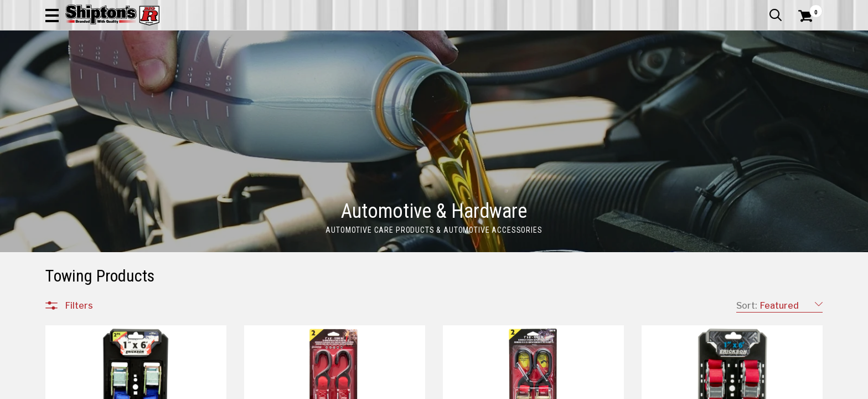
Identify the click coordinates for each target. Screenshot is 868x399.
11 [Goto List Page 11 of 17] (616, 388)
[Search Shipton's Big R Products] (434, 40)
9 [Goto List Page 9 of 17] (582, 388)
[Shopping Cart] (804, 40)
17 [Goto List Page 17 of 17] (665, 388)
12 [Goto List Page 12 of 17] (632, 388)
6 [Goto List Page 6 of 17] (533, 388)
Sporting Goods (734, 75)
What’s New (761, 8)
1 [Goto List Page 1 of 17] (449, 388)
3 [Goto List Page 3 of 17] (483, 388)
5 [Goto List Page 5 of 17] (516, 388)
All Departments (99, 371)
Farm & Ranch (309, 75)
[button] (554, 40)
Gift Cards (712, 8)
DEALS (802, 75)
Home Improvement (479, 75)
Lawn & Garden (574, 75)
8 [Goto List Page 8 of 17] (566, 388)
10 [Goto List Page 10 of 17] (599, 388)
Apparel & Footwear (94, 75)
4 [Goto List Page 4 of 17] (499, 388)
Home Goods (387, 75)
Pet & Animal (654, 75)
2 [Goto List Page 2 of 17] (466, 388)
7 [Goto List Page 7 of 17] (549, 388)
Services (807, 8)
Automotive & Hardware (208, 75)
